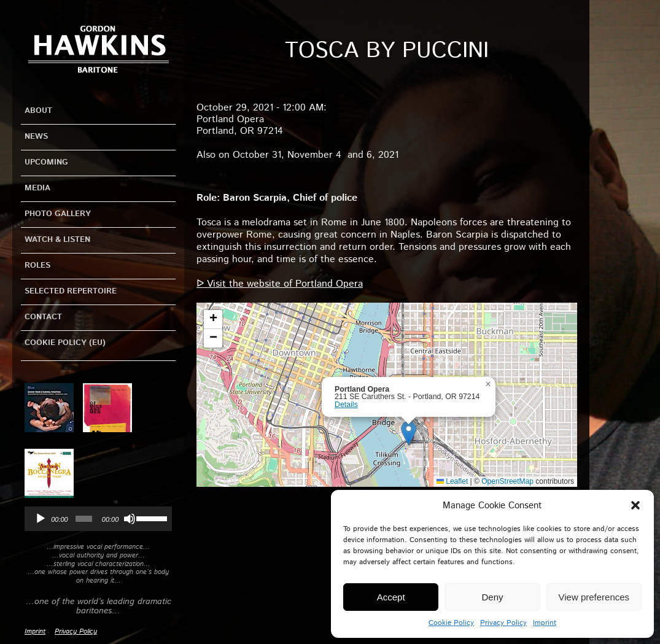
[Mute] (130, 519)
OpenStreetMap (507, 481)
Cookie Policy (451, 623)
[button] (635, 505)
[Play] (41, 519)
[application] (98, 519)
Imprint (545, 623)
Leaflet (452, 481)
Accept (391, 597)
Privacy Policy (503, 623)
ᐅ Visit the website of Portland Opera (280, 284)
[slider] (84, 519)
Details (346, 405)
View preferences (594, 597)
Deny (492, 597)
